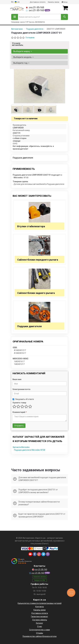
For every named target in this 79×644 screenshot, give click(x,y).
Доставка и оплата (38, 2)
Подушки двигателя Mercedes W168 (30, 450)
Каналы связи (54, 2)
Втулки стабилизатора (31, 226)
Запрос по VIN (39, 580)
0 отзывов (30, 38)
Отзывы (40, 633)
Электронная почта (21, 389)
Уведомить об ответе (23, 399)
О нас (40, 626)
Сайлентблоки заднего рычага (36, 293)
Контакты (40, 607)
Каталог (40, 623)
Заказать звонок (39, 577)
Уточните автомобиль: (18, 44)
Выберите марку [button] (23, 51)
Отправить (19, 426)
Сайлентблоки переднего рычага (38, 260)
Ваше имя (17, 379)
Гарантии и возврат (39, 617)
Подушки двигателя (29, 326)
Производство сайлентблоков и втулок (40, 636)
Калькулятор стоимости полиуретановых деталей (40, 603)
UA (17, 2)
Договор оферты (40, 620)
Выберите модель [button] (23, 57)
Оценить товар (19, 403)
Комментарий (19, 412)
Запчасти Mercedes (21, 447)
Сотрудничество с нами (39, 630)
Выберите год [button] (21, 63)
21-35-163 (35, 7)
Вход (64, 2)
